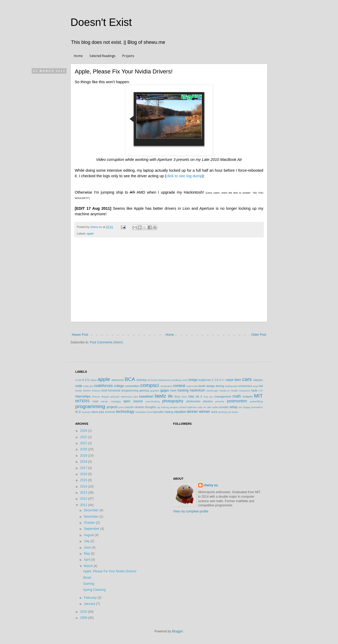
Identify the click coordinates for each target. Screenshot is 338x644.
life (170, 396)
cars (247, 379)
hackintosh (197, 390)
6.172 (86, 380)
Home (78, 56)
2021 (84, 443)
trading (169, 412)
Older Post (259, 335)
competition (132, 386)
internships (83, 396)
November (92, 517)
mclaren (248, 396)
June (88, 548)
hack (173, 390)
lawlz (160, 396)
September (92, 529)
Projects (128, 56)
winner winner (198, 412)
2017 (84, 468)
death (202, 386)
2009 (84, 618)
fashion (87, 391)
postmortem (237, 401)
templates (141, 412)
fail (261, 386)
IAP (261, 391)
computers (166, 386)
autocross (118, 380)
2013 (84, 493)
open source (133, 401)
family (79, 391)
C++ (222, 380)
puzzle (130, 407)
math (237, 396)
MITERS (82, 401)
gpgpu (165, 390)
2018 (84, 462)
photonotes (193, 401)
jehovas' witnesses (121, 397)
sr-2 (78, 412)
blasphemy (165, 380)
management (223, 396)
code (79, 386)
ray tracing (163, 407)
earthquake (231, 386)
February (91, 598)
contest (179, 386)
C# (217, 380)
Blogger (177, 631)
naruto (104, 401)
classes (258, 380)
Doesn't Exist (101, 22)
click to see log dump (184, 176)
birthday (142, 380)
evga (256, 386)
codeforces (104, 386)
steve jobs (98, 412)
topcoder (158, 412)
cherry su (211, 485)
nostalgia (116, 401)
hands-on (225, 391)
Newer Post (80, 335)
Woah (87, 578)
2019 (84, 456)
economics (245, 386)
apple (90, 234)
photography (173, 401)
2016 (84, 474)
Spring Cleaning (94, 590)
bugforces (205, 380)
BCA (130, 379)
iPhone (96, 397)
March (89, 566)
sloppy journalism (253, 407)
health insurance (241, 391)
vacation (180, 412)
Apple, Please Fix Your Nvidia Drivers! (110, 571)
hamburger (212, 391)
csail (189, 386)
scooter (224, 407)
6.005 (78, 380)
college (119, 386)
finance (96, 391)
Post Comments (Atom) (106, 342)
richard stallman (187, 407)
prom (122, 407)
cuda (195, 386)
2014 (84, 487)
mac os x (195, 396)
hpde (254, 390)
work (214, 412)
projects (112, 407)
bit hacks (153, 380)
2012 (84, 499)
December (92, 510)
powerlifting (257, 401)
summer (110, 412)
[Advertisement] (169, 282)
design (211, 386)
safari (215, 407)
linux (177, 396)
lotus (184, 397)
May (87, 554)
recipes (174, 407)
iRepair (105, 397)
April (88, 560)
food (104, 390)
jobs (136, 397)
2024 (84, 431)
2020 (84, 449)
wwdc (235, 412)
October (90, 523)
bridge (193, 380)
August (89, 535)
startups (86, 412)
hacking (183, 390)
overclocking (152, 401)
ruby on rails (205, 407)
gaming (144, 390)
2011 (84, 505)
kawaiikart (146, 396)
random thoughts (145, 407)
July (87, 541)
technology (125, 412)
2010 (84, 612)
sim (240, 407)
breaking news (180, 380)
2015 (84, 480)
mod (95, 401)
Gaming (89, 584)
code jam (88, 386)
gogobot (155, 391)
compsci (149, 385)
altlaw (94, 380)
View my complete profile (191, 511)
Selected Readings (102, 56)
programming (90, 406)
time (149, 412)
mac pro (208, 397)
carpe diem (233, 380)
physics (208, 401)
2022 (84, 437)
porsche (220, 401)
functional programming (123, 390)
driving (220, 386)
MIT (258, 396)
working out (225, 412)
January (90, 604)
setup (233, 407)
